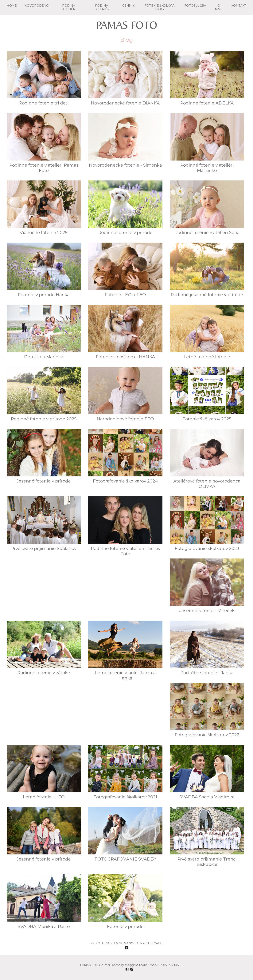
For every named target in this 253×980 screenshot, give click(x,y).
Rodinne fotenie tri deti (44, 78)
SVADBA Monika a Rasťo (44, 902)
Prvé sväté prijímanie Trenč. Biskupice (207, 837)
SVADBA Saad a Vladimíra (207, 772)
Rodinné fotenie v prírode (125, 208)
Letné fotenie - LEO (44, 772)
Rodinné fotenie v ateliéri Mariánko (207, 143)
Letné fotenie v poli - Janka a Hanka (125, 651)
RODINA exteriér (102, 7)
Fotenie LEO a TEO (125, 270)
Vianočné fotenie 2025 (44, 208)
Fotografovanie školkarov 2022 (207, 710)
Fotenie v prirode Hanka (44, 270)
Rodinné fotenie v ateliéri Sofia (207, 208)
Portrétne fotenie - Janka (207, 648)
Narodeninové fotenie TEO (125, 394)
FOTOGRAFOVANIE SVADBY (125, 834)
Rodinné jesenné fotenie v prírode (207, 270)
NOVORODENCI (37, 6)
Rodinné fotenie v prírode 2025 (44, 394)
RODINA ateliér (69, 7)
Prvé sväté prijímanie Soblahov (44, 524)
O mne (219, 7)
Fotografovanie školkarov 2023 (207, 524)
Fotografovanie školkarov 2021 (125, 772)
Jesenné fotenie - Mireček (207, 586)
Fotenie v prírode (125, 902)
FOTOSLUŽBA (195, 6)
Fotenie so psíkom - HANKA (125, 332)
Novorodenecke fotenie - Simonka (125, 140)
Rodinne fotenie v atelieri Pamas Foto (44, 143)
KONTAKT (239, 6)
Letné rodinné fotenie (207, 332)
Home (12, 6)
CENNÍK (128, 6)
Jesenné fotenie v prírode (44, 456)
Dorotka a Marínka (44, 332)
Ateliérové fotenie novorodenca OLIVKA (207, 459)
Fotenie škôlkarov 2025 (207, 394)
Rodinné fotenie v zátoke (44, 648)
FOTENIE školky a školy (160, 7)
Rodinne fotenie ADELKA (207, 78)
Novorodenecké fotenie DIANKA (125, 78)
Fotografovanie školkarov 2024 (125, 456)
